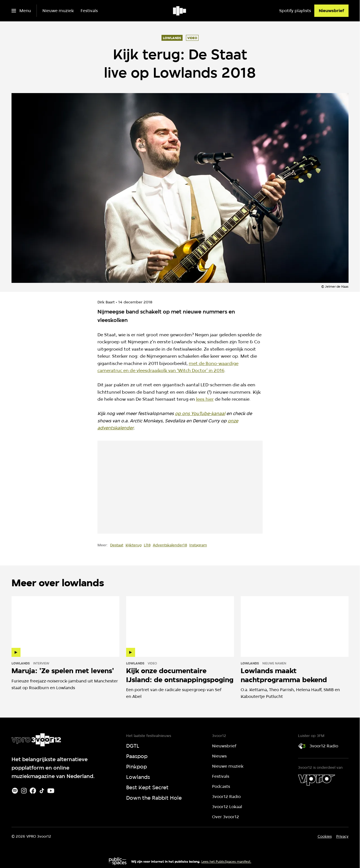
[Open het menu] (21, 11)
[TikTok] (42, 791)
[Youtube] (51, 791)
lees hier (205, 399)
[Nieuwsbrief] (331, 11)
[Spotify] (15, 791)
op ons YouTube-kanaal (200, 413)
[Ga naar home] (180, 11)
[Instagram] (24, 791)
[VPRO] (317, 780)
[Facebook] (33, 791)
